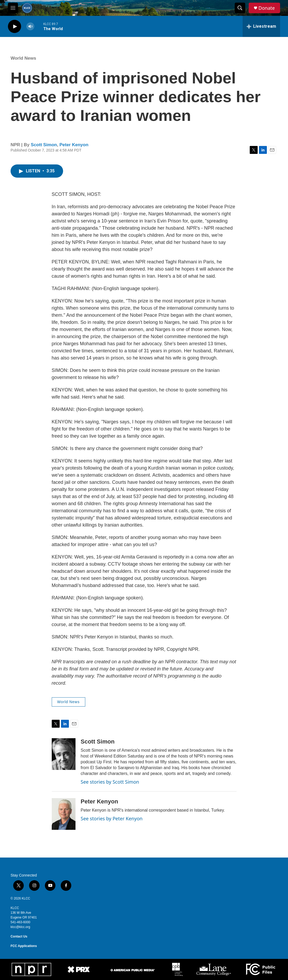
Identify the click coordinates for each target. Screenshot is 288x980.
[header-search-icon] (240, 8)
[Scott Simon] (64, 754)
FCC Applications (24, 946)
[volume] (30, 27)
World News (23, 58)
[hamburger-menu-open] (13, 8)
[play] (15, 27)
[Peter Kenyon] (64, 814)
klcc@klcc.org (20, 927)
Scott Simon (44, 145)
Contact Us (19, 936)
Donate (267, 8)
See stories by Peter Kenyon (112, 818)
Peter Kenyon (74, 145)
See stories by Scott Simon (110, 782)
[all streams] (261, 26)
